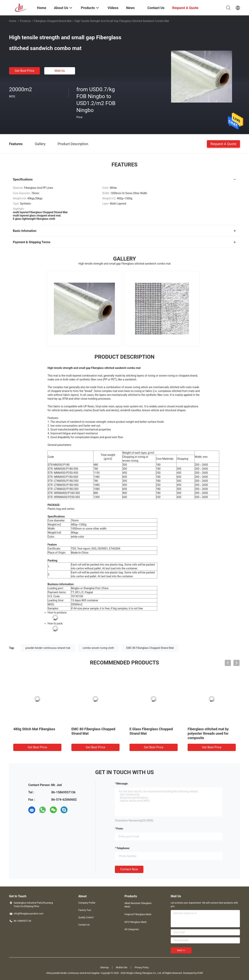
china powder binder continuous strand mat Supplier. (73, 973)
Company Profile (87, 903)
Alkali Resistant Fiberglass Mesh (138, 905)
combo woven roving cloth (98, 648)
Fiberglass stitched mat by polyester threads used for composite (208, 733)
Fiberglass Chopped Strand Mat (53, 21)
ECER (200, 973)
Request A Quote (223, 144)
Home (13, 21)
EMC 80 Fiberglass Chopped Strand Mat (150, 648)
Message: (122, 784)
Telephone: (123, 848)
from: (120, 829)
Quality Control (86, 917)
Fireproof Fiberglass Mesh (138, 914)
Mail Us (60, 71)
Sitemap (104, 967)
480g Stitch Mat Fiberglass (34, 729)
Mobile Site (122, 967)
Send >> (181, 950)
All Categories (132, 929)
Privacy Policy (142, 967)
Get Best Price (25, 71)
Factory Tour (85, 910)
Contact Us (84, 925)
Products (25, 21)
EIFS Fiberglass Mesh (136, 922)
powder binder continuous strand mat (48, 648)
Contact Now (129, 869)
